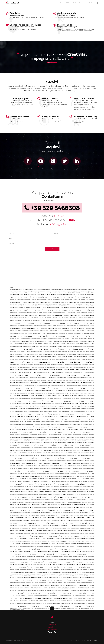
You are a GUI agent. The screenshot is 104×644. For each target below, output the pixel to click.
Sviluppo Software (52, 627)
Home (62, 3)
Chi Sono (68, 3)
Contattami (89, 3)
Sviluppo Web (52, 625)
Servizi (75, 3)
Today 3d (52, 632)
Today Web (16, 641)
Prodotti (81, 3)
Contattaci (96, 641)
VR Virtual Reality (52, 629)
